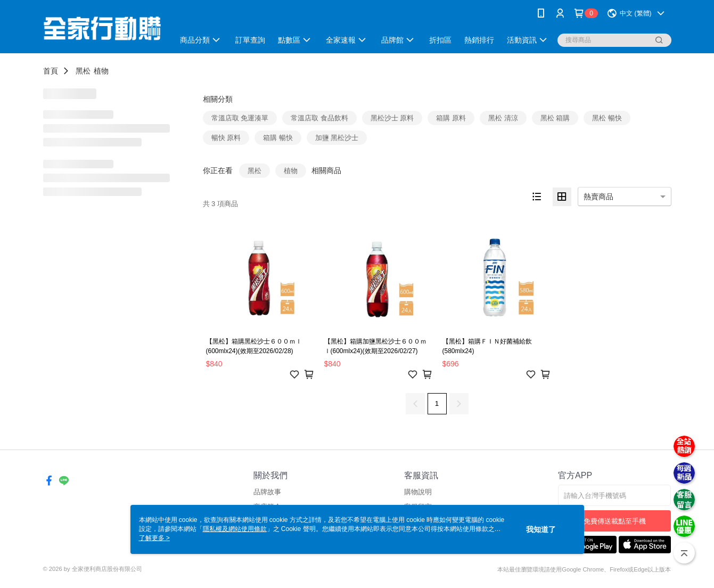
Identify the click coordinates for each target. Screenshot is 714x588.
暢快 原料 (226, 138)
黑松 (83, 71)
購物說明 (418, 492)
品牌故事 (267, 492)
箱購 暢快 (278, 138)
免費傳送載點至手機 (615, 521)
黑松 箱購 (555, 118)
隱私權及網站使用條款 (235, 529)
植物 (101, 71)
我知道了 (541, 529)
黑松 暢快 (607, 118)
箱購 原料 (451, 118)
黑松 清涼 (503, 118)
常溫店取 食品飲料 (319, 118)
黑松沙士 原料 (392, 118)
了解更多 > (154, 538)
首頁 (51, 71)
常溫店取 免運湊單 (240, 118)
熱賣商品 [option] (598, 197)
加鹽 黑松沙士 (337, 138)
